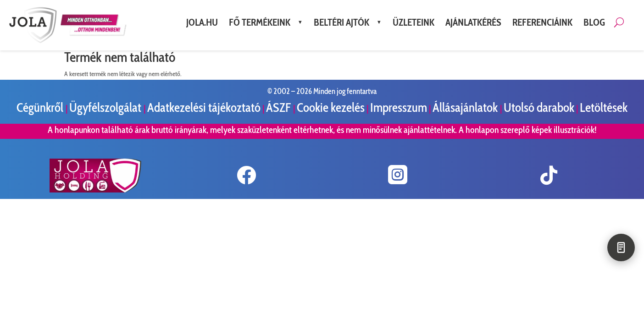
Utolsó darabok (539, 107)
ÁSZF (280, 107)
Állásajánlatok (466, 107)
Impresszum (399, 107)
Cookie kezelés (331, 107)
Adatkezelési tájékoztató (204, 107)
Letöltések (604, 107)
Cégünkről (41, 107)
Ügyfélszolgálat (106, 107)
